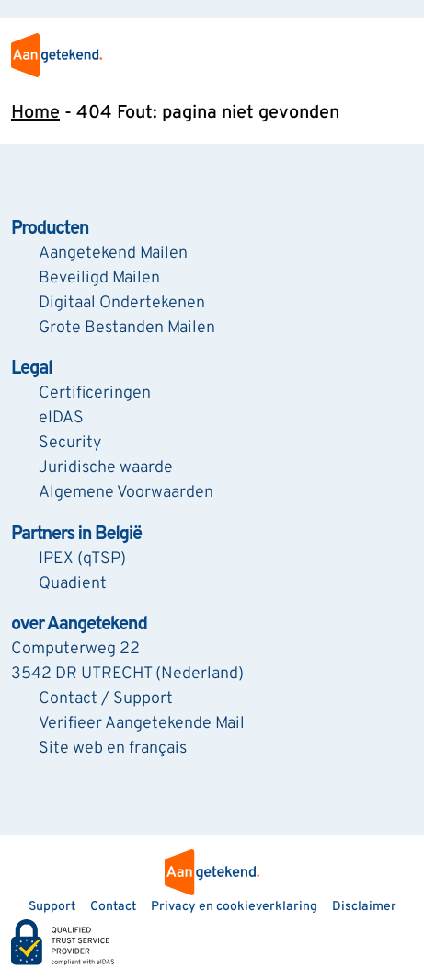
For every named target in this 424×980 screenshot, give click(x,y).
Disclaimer (364, 907)
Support (52, 907)
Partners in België (76, 535)
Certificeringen (95, 393)
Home (35, 113)
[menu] (398, 55)
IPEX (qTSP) (82, 559)
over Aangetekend (79, 625)
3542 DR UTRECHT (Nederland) (127, 674)
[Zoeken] (20, 9)
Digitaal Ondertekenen (122, 303)
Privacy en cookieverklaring (234, 907)
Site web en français (113, 749)
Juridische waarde (106, 468)
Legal (31, 369)
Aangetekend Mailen (113, 254)
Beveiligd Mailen (99, 278)
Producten (50, 229)
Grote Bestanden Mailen (127, 328)
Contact (113, 907)
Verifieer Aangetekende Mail (142, 724)
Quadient (73, 584)
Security (70, 443)
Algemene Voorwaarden (126, 493)
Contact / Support (106, 699)
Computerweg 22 (75, 649)
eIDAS (61, 418)
